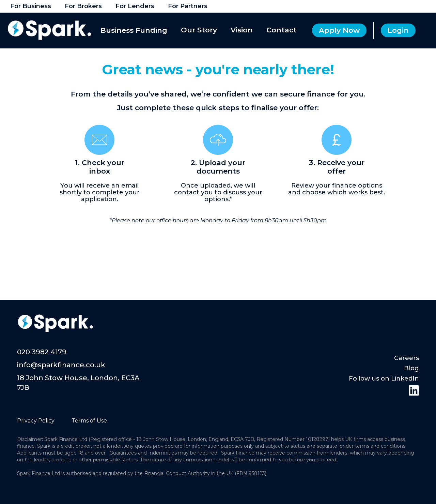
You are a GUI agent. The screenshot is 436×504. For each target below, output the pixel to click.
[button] (135, 31)
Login (398, 30)
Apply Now (339, 30)
